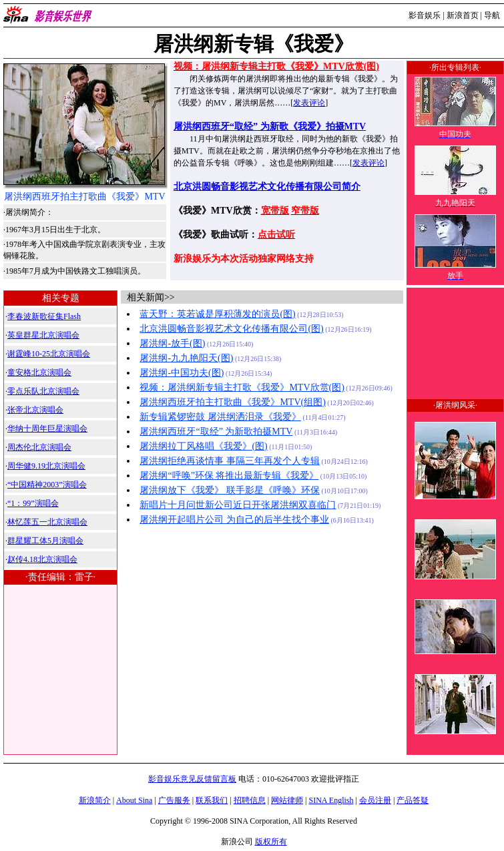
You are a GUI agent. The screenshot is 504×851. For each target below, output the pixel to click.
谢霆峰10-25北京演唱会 (49, 354)
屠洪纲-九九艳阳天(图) (186, 358)
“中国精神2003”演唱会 (47, 485)
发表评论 (309, 103)
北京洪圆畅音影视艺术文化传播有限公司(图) (231, 329)
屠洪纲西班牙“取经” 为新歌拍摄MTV (216, 432)
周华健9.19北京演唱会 (46, 466)
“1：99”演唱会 (33, 503)
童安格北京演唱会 (39, 372)
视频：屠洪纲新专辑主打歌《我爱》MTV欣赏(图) (242, 387)
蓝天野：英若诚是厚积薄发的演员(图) (217, 314)
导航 (492, 15)
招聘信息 (250, 800)
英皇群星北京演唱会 (43, 335)
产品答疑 (413, 800)
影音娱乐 (425, 15)
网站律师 (287, 800)
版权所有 (271, 842)
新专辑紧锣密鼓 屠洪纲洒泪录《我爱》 (220, 417)
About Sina (134, 800)
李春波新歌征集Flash (44, 316)
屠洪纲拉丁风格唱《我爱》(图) (203, 446)
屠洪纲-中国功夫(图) (182, 373)
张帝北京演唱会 (35, 410)
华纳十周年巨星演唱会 (47, 429)
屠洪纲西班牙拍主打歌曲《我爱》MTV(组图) (232, 402)
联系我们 (212, 800)
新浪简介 (95, 800)
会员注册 (375, 800)
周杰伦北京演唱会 (39, 447)
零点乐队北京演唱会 (43, 391)
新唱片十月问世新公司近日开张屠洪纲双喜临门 (238, 505)
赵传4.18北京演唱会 (42, 559)
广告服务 (174, 800)
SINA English (331, 800)
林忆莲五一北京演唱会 (47, 522)
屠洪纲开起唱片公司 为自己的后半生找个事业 (234, 520)
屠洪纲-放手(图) (172, 343)
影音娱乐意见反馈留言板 (192, 779)
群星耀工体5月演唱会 (45, 541)
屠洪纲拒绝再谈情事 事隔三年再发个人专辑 (230, 461)
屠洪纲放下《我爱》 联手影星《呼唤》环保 (230, 490)
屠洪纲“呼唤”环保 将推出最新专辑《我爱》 (229, 476)
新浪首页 (463, 15)
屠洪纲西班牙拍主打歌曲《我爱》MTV (84, 197)
